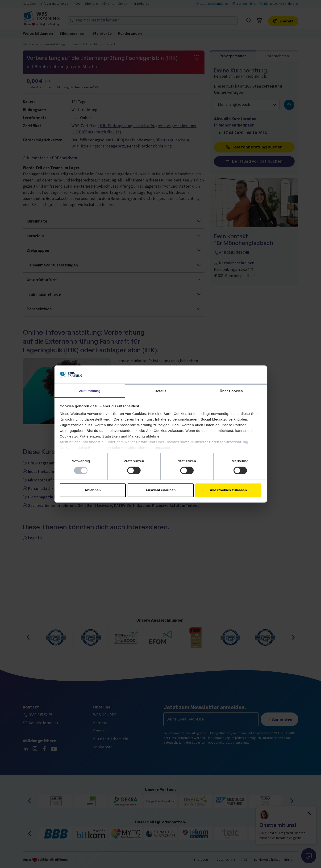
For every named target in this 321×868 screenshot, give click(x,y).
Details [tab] (161, 391)
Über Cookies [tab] (231, 391)
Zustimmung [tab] (90, 391)
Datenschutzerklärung (229, 442)
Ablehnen (93, 490)
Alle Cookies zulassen (228, 490)
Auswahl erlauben (160, 490)
